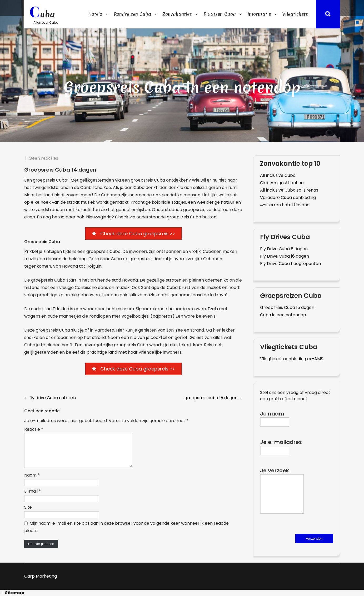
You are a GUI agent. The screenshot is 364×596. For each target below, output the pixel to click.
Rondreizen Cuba (132, 14)
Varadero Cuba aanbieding (288, 197)
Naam (32, 482)
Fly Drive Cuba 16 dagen (285, 256)
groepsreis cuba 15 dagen (214, 398)
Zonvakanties (177, 14)
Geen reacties (43, 158)
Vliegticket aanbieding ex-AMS (292, 359)
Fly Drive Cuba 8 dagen (284, 249)
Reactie (34, 430)
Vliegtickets (295, 14)
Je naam (275, 417)
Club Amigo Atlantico (282, 183)
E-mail (33, 498)
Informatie (259, 14)
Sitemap (15, 593)
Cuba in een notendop (283, 315)
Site (28, 514)
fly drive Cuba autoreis (50, 398)
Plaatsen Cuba (220, 14)
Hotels (95, 14)
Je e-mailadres (281, 446)
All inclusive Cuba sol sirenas (289, 190)
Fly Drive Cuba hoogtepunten (290, 264)
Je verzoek (282, 494)
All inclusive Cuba (278, 175)
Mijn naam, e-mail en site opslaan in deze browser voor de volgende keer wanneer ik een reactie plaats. (126, 534)
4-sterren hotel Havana (285, 205)
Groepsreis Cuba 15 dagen (287, 307)
